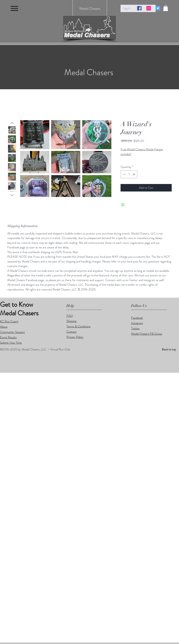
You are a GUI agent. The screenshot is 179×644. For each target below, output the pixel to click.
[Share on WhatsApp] (123, 205)
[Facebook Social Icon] (139, 8)
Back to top (169, 349)
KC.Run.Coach (9, 321)
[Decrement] (124, 174)
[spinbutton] (129, 174)
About (4, 327)
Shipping (72, 321)
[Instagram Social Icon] (149, 8)
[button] (166, 8)
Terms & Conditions (78, 326)
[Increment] (134, 174)
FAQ (70, 316)
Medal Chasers (90, 9)
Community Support (12, 332)
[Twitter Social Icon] (158, 8)
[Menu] (14, 8)
